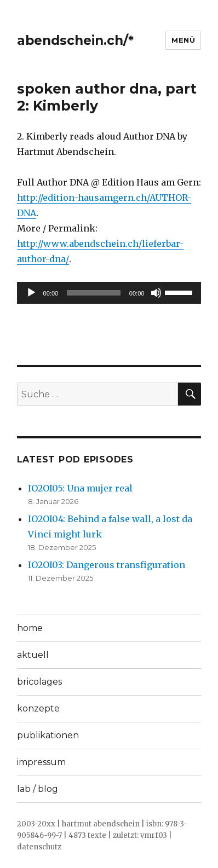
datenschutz (39, 847)
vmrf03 (154, 835)
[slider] (94, 293)
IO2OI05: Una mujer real (80, 488)
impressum (41, 762)
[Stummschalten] (156, 293)
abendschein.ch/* (75, 40)
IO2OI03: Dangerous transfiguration (107, 565)
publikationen (48, 735)
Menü (183, 40)
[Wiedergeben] (31, 293)
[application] (109, 293)
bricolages (39, 682)
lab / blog (38, 789)
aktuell (33, 655)
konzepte (38, 708)
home (30, 628)
